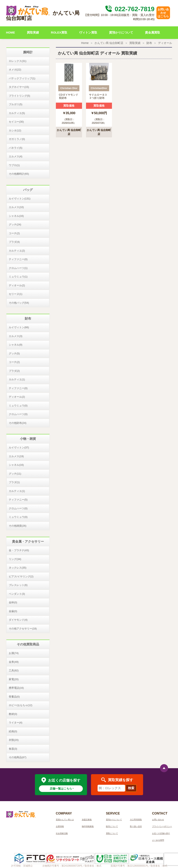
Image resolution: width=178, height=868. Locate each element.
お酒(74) (14, 653)
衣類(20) (14, 740)
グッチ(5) (14, 353)
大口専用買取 (136, 820)
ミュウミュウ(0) (18, 406)
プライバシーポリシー (162, 826)
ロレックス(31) (18, 61)
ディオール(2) (17, 285)
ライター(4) (16, 723)
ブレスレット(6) (18, 585)
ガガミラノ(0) (17, 139)
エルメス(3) (16, 336)
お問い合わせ (158, 820)
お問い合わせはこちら (163, 13)
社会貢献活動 (62, 833)
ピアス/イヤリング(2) (21, 576)
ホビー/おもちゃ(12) (21, 705)
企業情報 (60, 826)
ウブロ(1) (14, 165)
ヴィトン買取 (88, 32)
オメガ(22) (15, 70)
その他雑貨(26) (18, 526)
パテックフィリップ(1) (22, 78)
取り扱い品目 (136, 826)
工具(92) (14, 670)
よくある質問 (158, 840)
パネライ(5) (16, 148)
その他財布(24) (18, 423)
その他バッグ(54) (19, 303)
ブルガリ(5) (16, 104)
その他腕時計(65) (19, 174)
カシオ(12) (15, 130)
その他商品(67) (18, 757)
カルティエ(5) (17, 113)
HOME (10, 32)
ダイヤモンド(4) (18, 620)
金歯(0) (13, 611)
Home (85, 43)
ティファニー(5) (18, 500)
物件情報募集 (88, 826)
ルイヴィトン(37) (19, 447)
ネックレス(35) (18, 568)
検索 (131, 788)
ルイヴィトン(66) (19, 327)
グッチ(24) (15, 224)
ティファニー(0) (18, 259)
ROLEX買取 (59, 32)
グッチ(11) (15, 474)
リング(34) (15, 559)
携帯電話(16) (16, 688)
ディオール (165, 43)
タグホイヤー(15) (19, 87)
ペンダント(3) (17, 594)
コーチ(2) (14, 233)
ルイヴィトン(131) (20, 199)
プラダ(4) (14, 242)
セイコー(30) (16, 122)
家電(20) (14, 679)
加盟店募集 (87, 820)
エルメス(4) (16, 156)
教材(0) (13, 714)
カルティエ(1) (17, 379)
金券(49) (14, 662)
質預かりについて (121, 32)
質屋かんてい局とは (65, 820)
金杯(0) (13, 602)
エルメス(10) (16, 207)
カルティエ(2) (17, 251)
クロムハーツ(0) (18, 414)
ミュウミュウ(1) (18, 277)
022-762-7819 (129, 9)
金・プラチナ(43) (19, 550)
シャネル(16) (16, 216)
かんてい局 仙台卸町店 (109, 43)
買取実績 (33, 32)
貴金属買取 (153, 32)
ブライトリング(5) (19, 96)
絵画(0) (13, 731)
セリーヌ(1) (16, 294)
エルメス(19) (16, 456)
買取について (112, 833)
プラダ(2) (14, 371)
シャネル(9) (16, 345)
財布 (149, 43)
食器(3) (13, 749)
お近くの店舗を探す (161, 833)
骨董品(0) (14, 697)
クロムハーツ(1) (18, 268)
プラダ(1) (14, 482)
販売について (112, 826)
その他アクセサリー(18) (23, 629)
